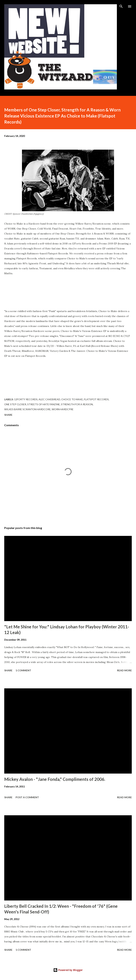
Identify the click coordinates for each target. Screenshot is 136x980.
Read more (124, 670)
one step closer (15, 404)
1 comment (23, 670)
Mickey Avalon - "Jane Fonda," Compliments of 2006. (55, 779)
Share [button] (8, 415)
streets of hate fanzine (44, 404)
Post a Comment (27, 797)
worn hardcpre (63, 409)
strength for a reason (77, 404)
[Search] (121, 6)
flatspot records (96, 399)
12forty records (26, 399)
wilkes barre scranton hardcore (27, 409)
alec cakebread (49, 399)
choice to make (72, 399)
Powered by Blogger (68, 970)
